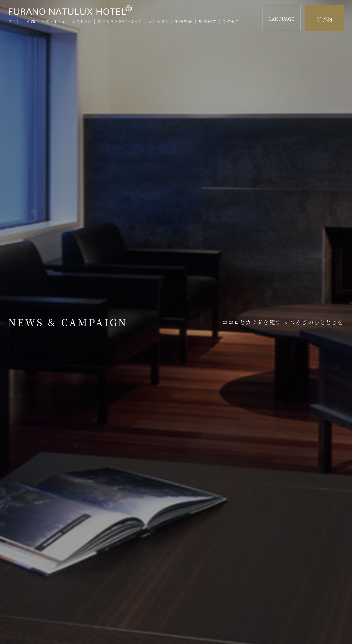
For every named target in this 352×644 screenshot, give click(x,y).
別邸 (31, 21)
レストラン (82, 21)
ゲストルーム (54, 21)
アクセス (231, 21)
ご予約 (324, 19)
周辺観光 (208, 21)
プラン (14, 21)
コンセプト (159, 21)
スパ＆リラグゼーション (120, 21)
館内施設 (184, 21)
